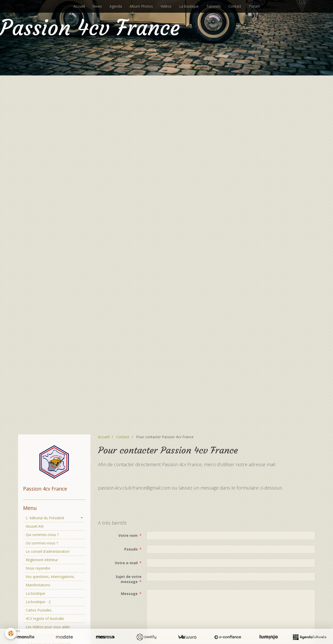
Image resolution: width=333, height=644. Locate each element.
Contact (235, 6)
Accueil (79, 6)
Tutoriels (213, 6)
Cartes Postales (39, 610)
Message (129, 594)
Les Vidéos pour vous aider (48, 627)
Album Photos (141, 6)
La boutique (189, 6)
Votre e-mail (126, 563)
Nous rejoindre (38, 568)
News (97, 6)
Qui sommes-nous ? (42, 535)
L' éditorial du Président (45, 518)
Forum (254, 6)
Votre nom (128, 535)
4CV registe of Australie (45, 618)
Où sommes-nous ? (42, 543)
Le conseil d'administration (48, 551)
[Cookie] (11, 633)
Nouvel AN (35, 526)
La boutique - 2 (38, 602)
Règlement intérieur (42, 560)
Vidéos (166, 6)
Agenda (116, 6)
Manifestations (38, 585)
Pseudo (131, 549)
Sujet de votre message (129, 579)
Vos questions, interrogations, (50, 577)
